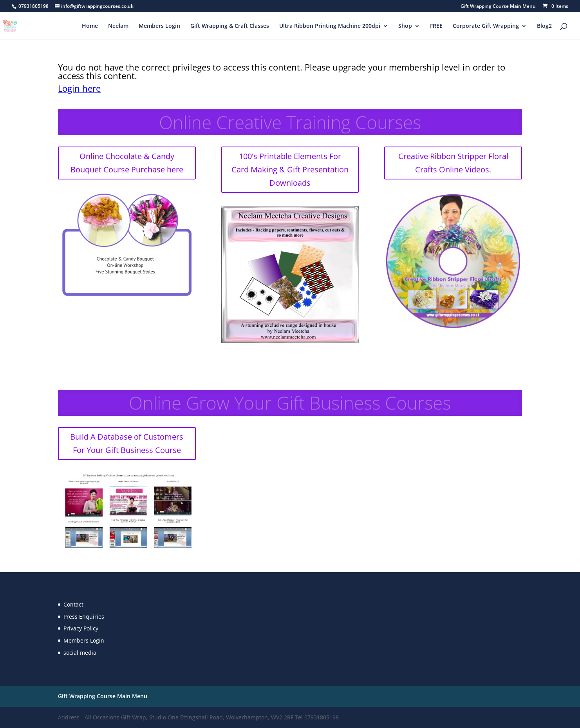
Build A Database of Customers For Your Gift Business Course (127, 443)
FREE (436, 26)
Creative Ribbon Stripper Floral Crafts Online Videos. (453, 163)
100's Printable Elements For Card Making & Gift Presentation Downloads (290, 169)
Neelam (118, 26)
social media (80, 653)
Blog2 (544, 26)
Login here (79, 88)
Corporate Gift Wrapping (486, 26)
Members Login (159, 26)
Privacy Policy (81, 628)
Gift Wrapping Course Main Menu (498, 7)
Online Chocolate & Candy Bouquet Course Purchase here (127, 163)
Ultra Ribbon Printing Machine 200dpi (330, 26)
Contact (73, 604)
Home (90, 26)
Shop (405, 26)
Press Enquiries (84, 617)
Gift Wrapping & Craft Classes (230, 26)
